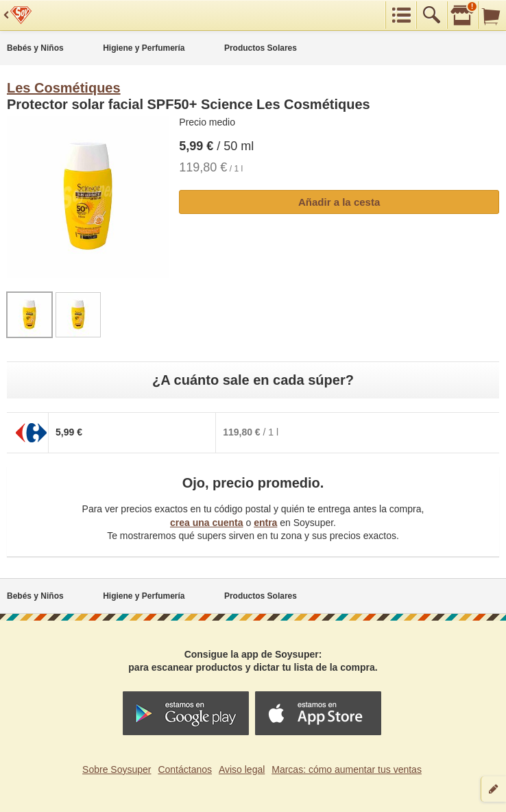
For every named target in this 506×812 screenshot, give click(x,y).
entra (265, 523)
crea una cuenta (207, 523)
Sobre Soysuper (117, 769)
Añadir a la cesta (339, 202)
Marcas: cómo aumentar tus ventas (347, 769)
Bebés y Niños (35, 48)
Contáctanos (185, 769)
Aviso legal (242, 769)
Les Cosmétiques (64, 88)
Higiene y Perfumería (144, 48)
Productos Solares (261, 48)
